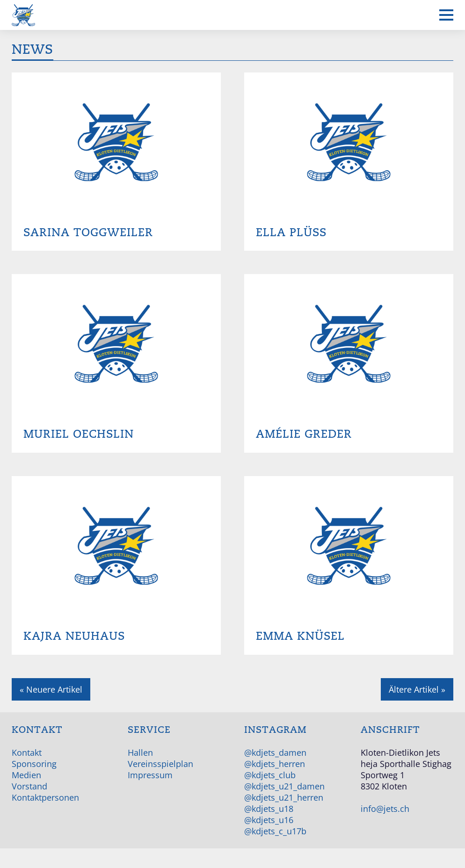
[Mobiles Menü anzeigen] (446, 15)
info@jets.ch (385, 809)
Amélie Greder (304, 434)
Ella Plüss (291, 233)
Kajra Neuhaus (74, 636)
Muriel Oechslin (79, 434)
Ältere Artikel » (417, 689)
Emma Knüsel (300, 636)
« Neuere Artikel (51, 689)
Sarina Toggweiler (88, 233)
